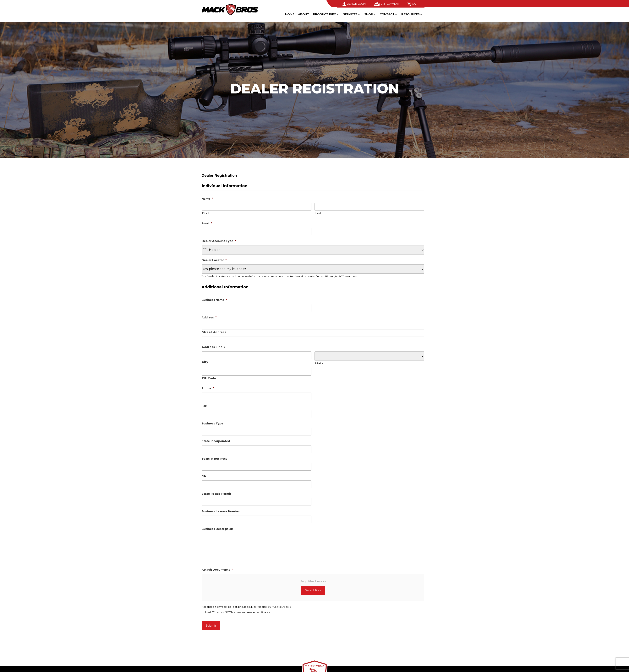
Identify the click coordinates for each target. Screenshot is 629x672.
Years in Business (214, 459)
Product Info (326, 14)
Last (318, 213)
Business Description (217, 529)
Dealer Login (354, 4)
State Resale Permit (216, 494)
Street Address (214, 332)
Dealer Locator (214, 260)
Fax (204, 406)
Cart (413, 4)
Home (290, 14)
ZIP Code (209, 378)
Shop (370, 14)
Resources (412, 14)
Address (209, 317)
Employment (387, 4)
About (304, 14)
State (319, 363)
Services (352, 14)
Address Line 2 (214, 347)
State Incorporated (216, 441)
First (205, 213)
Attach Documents (217, 570)
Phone (208, 388)
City (205, 362)
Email (207, 223)
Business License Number (221, 511)
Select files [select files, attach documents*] (313, 590)
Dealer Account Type (219, 241)
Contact (389, 14)
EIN (204, 476)
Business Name (214, 300)
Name (207, 199)
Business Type (212, 423)
